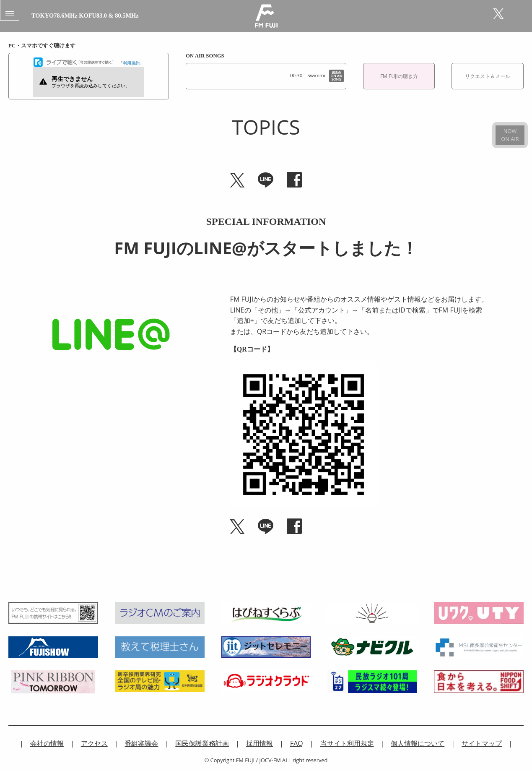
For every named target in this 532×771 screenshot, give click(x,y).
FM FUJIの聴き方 (399, 76)
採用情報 (260, 743)
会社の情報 (47, 743)
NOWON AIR (510, 135)
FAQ (297, 743)
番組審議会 (141, 743)
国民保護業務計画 (202, 743)
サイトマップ (482, 743)
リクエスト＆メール (488, 76)
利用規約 (131, 63)
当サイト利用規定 (347, 743)
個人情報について (418, 743)
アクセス (94, 743)
